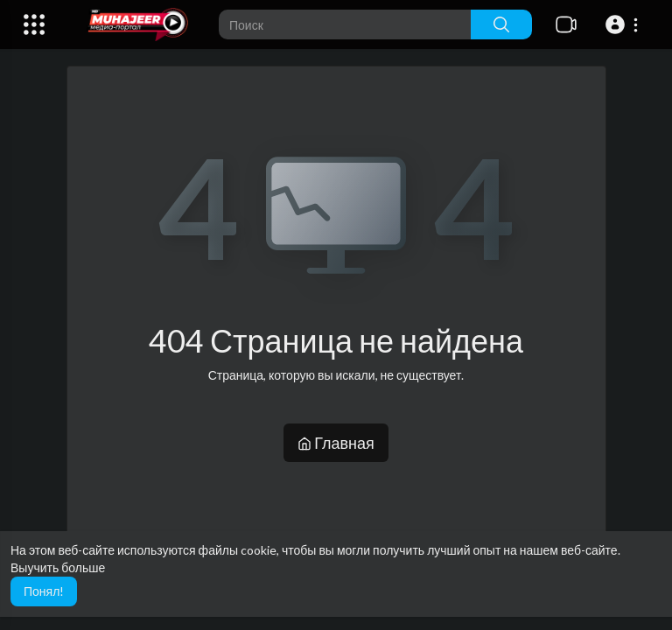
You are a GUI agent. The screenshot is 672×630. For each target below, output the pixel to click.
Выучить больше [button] (58, 567)
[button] (624, 24)
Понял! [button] (44, 591)
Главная (336, 443)
